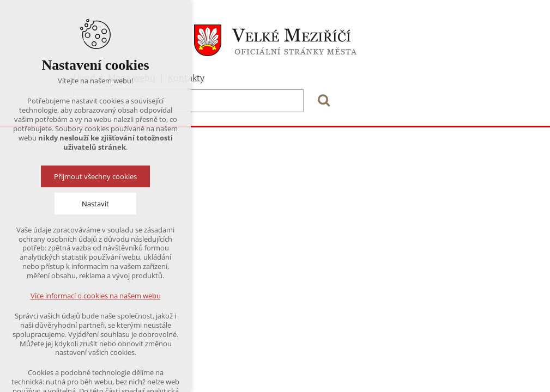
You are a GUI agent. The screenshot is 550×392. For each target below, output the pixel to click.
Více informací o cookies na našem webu (96, 296)
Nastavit (95, 204)
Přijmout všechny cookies (95, 176)
